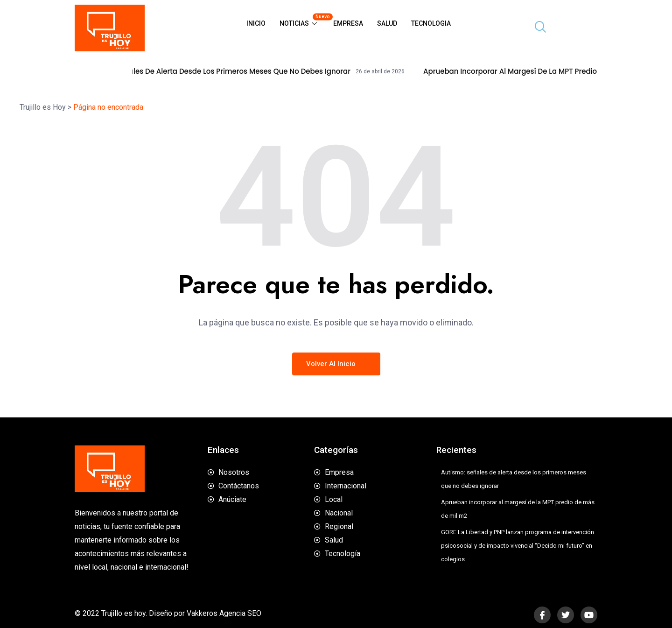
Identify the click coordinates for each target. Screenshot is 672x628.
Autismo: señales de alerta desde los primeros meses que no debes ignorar (236, 71)
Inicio (256, 23)
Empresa (348, 23)
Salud (387, 23)
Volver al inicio (336, 364)
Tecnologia (431, 23)
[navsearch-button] (537, 28)
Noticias (303, 20)
